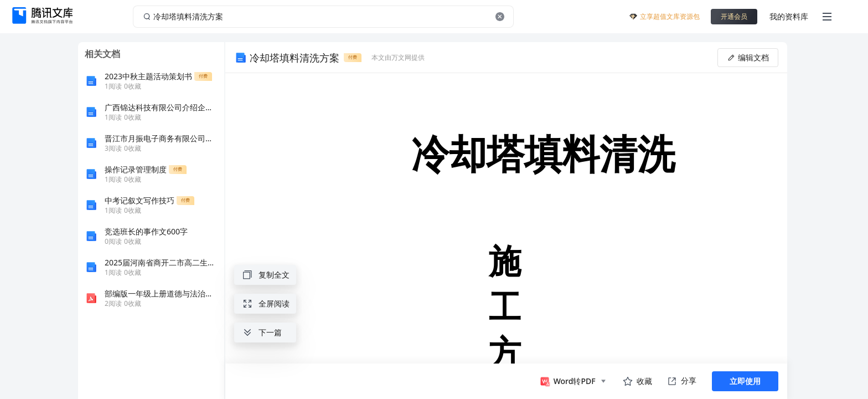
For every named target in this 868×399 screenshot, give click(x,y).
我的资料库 (789, 16)
